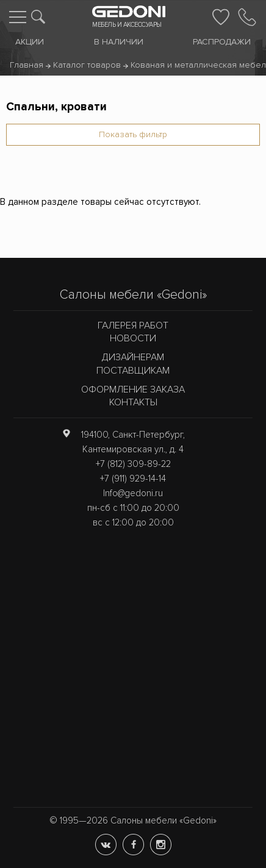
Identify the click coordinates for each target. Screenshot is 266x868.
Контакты (133, 402)
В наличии (119, 42)
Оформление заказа (133, 390)
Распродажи (222, 42)
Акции (30, 42)
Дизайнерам (133, 357)
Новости (133, 338)
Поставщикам (133, 371)
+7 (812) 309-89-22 (133, 464)
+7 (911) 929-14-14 (133, 478)
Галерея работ (133, 325)
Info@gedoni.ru (133, 493)
